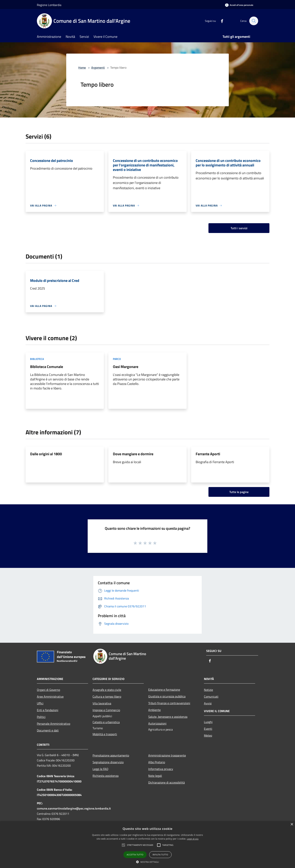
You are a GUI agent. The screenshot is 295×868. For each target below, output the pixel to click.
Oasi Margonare (126, 367)
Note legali (155, 776)
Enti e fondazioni (48, 710)
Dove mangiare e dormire (133, 454)
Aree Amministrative (50, 697)
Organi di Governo (48, 690)
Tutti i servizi (239, 228)
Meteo (208, 735)
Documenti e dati (48, 730)
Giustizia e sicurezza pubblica (167, 696)
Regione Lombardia (49, 5)
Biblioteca (37, 359)
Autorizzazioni (157, 723)
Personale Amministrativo (54, 724)
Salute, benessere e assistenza (168, 717)
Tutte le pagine (239, 492)
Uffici (40, 703)
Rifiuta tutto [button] (160, 855)
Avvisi (208, 703)
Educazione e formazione (164, 690)
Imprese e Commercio (106, 710)
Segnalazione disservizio (108, 762)
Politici (41, 717)
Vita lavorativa (102, 703)
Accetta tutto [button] (135, 855)
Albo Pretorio (157, 762)
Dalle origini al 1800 (46, 454)
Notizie (208, 690)
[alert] (147, 845)
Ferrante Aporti (208, 454)
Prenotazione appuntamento (111, 755)
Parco (117, 359)
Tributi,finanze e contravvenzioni (169, 703)
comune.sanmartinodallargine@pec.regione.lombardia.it (74, 808)
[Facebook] (220, 21)
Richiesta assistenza (106, 776)
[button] (140, 845)
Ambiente (154, 710)
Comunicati (211, 697)
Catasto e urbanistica (106, 722)
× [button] (292, 824)
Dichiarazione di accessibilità (167, 782)
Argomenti (98, 68)
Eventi (208, 729)
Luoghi (208, 722)
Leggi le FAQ (100, 769)
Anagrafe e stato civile (107, 690)
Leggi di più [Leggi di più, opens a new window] (193, 839)
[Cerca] (254, 21)
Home (82, 68)
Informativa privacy (161, 769)
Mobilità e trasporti (105, 734)
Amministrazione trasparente (167, 755)
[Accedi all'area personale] (239, 5)
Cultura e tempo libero (107, 697)
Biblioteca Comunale (47, 367)
